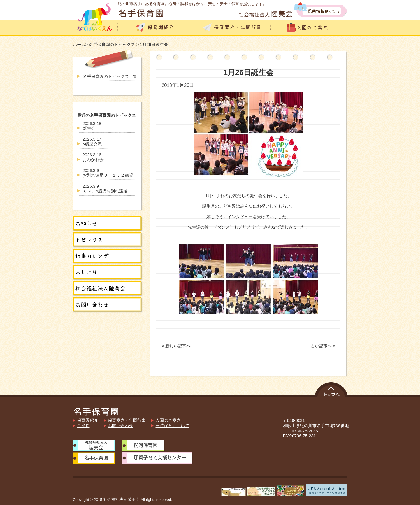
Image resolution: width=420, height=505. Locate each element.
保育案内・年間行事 (127, 420)
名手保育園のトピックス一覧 (110, 76)
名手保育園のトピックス (112, 44)
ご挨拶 (83, 426)
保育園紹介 (88, 420)
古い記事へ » (323, 346)
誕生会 (92, 126)
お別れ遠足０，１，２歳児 (108, 173)
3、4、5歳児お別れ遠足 (105, 188)
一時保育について (172, 426)
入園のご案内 (168, 420)
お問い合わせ (120, 426)
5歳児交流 (92, 141)
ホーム (79, 44)
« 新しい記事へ (176, 346)
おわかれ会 (93, 157)
